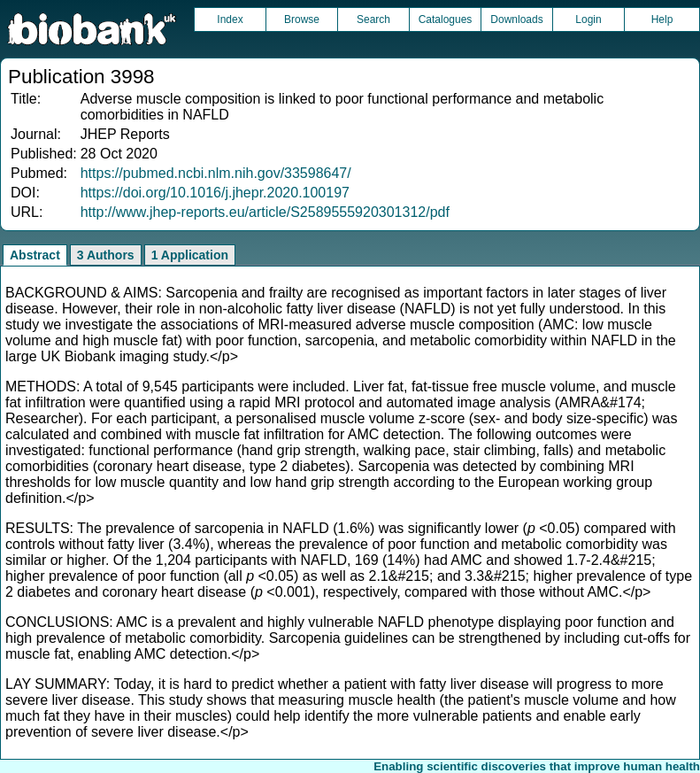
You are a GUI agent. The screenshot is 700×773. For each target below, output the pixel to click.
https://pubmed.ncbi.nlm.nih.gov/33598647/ (216, 173)
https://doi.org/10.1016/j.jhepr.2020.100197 (215, 193)
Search (373, 19)
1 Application (190, 255)
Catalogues (446, 19)
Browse (302, 19)
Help (662, 19)
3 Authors (106, 255)
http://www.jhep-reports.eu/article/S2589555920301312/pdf (265, 212)
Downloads (516, 19)
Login (588, 19)
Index (230, 19)
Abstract (35, 255)
